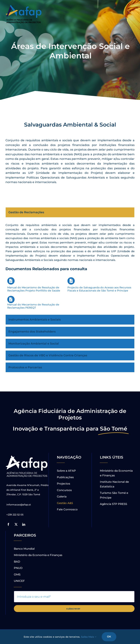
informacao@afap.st (19, 505)
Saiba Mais (89, 637)
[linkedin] (24, 524)
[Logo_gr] (27, 456)
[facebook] (8, 524)
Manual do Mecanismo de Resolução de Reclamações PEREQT (33, 303)
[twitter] (16, 524)
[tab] (70, 212)
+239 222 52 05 (15, 515)
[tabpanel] (70, 267)
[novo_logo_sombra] (24, 6)
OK (109, 637)
